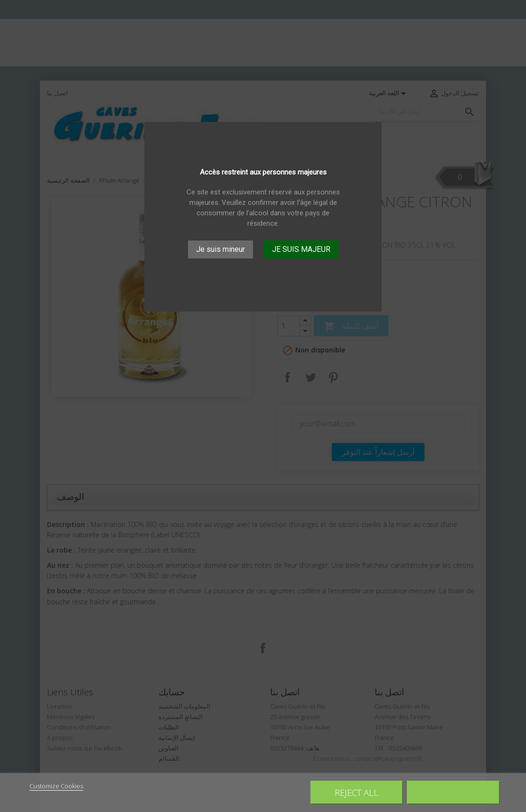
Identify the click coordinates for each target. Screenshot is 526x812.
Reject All (357, 792)
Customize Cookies (56, 786)
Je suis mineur (221, 249)
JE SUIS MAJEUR (301, 249)
